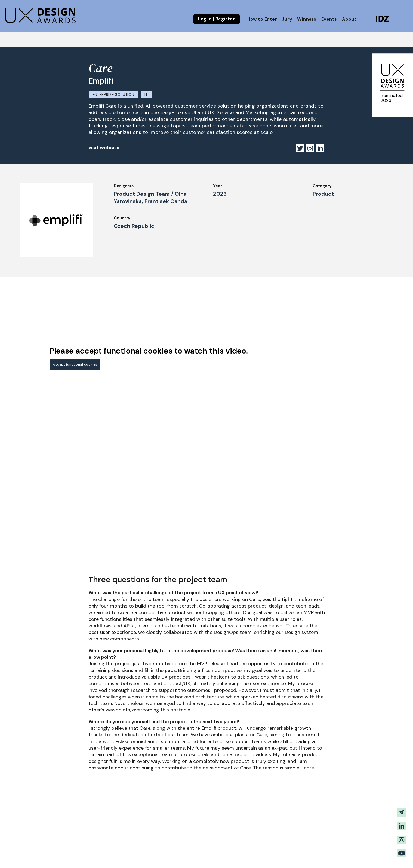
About (349, 19)
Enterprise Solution (114, 95)
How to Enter (262, 19)
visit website (104, 148)
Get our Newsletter (362, 854)
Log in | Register (216, 19)
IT (146, 95)
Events (329, 19)
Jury (287, 19)
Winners (307, 19)
